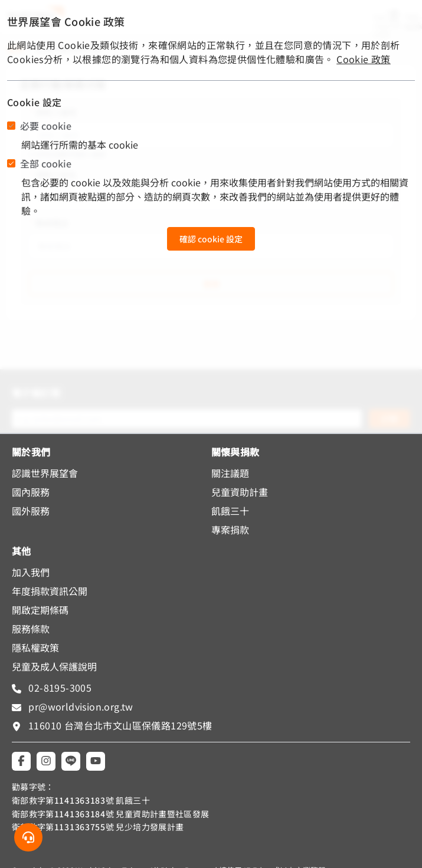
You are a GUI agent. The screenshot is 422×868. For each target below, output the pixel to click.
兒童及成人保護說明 (54, 666)
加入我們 (31, 572)
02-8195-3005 (59, 688)
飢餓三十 (230, 511)
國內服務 (31, 492)
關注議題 (230, 473)
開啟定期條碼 (40, 610)
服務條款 (31, 629)
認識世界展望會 (45, 473)
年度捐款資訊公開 (50, 591)
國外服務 (31, 511)
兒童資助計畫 (240, 492)
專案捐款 (230, 530)
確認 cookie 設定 (211, 239)
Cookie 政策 (364, 59)
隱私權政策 (35, 647)
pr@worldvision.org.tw (80, 706)
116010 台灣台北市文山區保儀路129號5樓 (120, 725)
